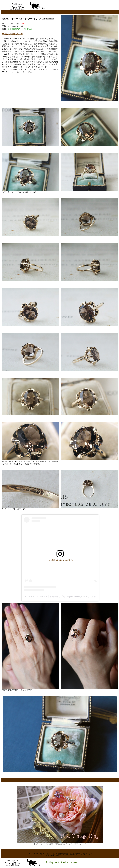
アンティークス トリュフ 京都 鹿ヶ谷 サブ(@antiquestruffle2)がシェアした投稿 (60, 596)
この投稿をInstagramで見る (60, 560)
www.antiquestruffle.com (67, 856)
